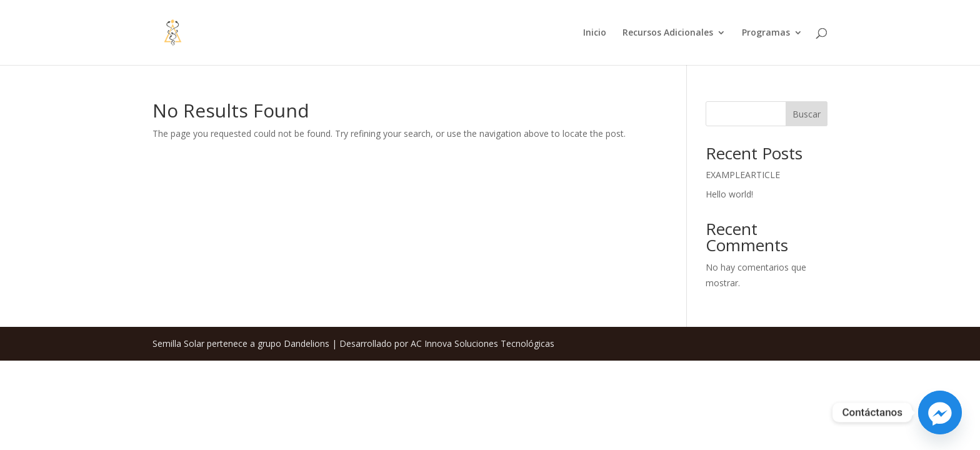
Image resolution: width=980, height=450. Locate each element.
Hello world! (729, 194)
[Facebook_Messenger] (940, 412)
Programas (766, 33)
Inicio (595, 33)
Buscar (807, 114)
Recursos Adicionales (668, 33)
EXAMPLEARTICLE (743, 175)
